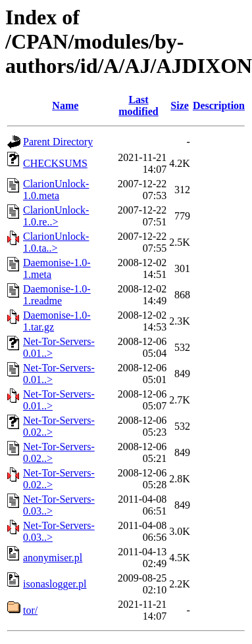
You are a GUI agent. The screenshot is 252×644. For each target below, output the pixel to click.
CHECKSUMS (55, 163)
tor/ (30, 610)
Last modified (138, 105)
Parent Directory (58, 142)
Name (65, 105)
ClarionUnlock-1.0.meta (56, 190)
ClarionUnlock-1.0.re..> (56, 216)
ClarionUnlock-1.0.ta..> (56, 242)
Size (180, 105)
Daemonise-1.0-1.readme (57, 295)
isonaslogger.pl (55, 584)
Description (219, 105)
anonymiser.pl (53, 558)
